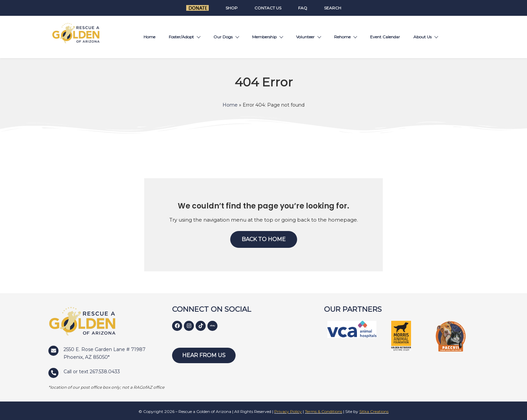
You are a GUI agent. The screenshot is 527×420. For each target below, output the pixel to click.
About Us (425, 37)
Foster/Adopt (184, 37)
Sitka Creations (374, 411)
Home (149, 37)
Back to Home (264, 239)
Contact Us (268, 8)
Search (333, 8)
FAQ (303, 8)
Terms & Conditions (323, 411)
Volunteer (308, 37)
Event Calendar (385, 37)
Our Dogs (226, 37)
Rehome (345, 37)
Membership (267, 37)
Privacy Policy (288, 411)
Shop (232, 8)
